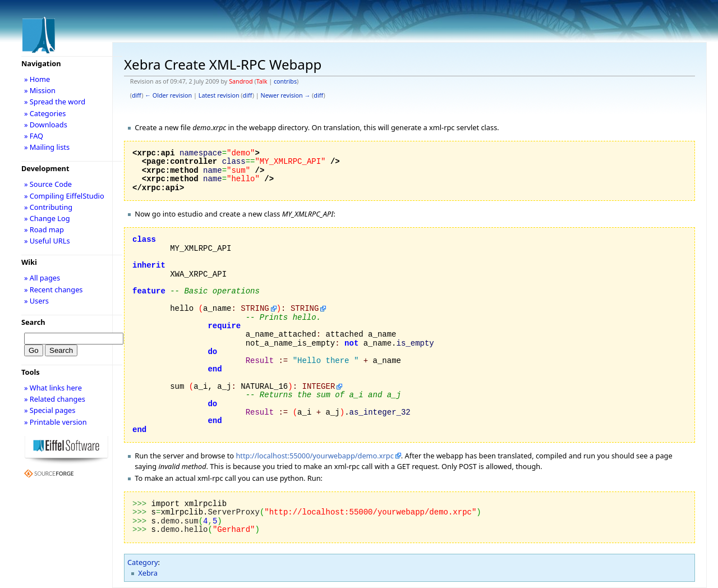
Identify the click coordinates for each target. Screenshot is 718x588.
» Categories (45, 113)
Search (33, 322)
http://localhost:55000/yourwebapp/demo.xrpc (314, 456)
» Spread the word (55, 102)
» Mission (40, 90)
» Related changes (55, 399)
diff (137, 95)
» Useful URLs (47, 241)
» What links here (53, 388)
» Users (36, 301)
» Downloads (46, 125)
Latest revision (219, 95)
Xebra (148, 573)
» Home (37, 79)
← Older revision (168, 95)
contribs (285, 81)
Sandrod (241, 81)
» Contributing (48, 207)
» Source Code (48, 184)
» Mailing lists (47, 147)
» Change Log (47, 218)
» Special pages (50, 410)
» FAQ (34, 136)
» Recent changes (54, 290)
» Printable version (56, 422)
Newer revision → (286, 95)
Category (143, 562)
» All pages (42, 278)
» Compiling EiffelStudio (64, 196)
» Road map (44, 229)
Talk (262, 81)
